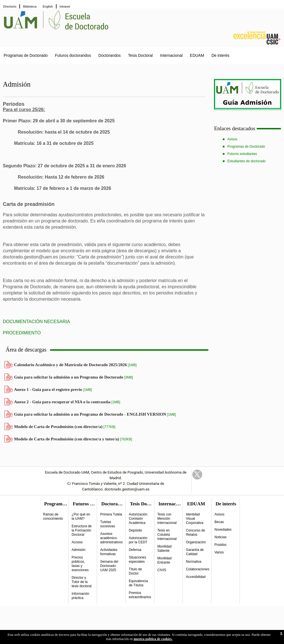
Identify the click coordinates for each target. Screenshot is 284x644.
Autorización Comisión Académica (138, 519)
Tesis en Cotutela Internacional (167, 535)
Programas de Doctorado (26, 55)
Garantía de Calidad (195, 552)
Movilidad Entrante (165, 560)
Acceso (77, 542)
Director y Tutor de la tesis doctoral (82, 582)
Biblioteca (30, 6)
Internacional (171, 55)
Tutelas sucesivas (108, 524)
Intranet (65, 6)
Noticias (221, 537)
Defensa (135, 550)
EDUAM (197, 55)
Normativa (194, 562)
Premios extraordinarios (140, 595)
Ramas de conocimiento (53, 516)
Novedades (223, 530)
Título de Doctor (135, 571)
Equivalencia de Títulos (138, 583)
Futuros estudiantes (242, 154)
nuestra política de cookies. (153, 639)
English (48, 6)
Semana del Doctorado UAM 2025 (109, 566)
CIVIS (162, 570)
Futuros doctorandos (73, 55)
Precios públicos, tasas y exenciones (80, 564)
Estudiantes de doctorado (247, 161)
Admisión (79, 550)
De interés (220, 55)
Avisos (232, 139)
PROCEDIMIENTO (22, 333)
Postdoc (221, 545)
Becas (219, 522)
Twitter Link (197, 475)
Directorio (10, 6)
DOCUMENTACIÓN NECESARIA (36, 322)
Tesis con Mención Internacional (167, 519)
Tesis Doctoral (140, 55)
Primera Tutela (111, 514)
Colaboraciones (198, 569)
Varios (219, 552)
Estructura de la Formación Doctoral (82, 530)
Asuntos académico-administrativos (111, 538)
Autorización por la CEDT (138, 540)
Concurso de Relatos (195, 532)
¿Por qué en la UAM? (81, 516)
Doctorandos (110, 55)
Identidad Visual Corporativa (195, 519)
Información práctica (81, 596)
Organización (196, 542)
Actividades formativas (109, 552)
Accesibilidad (196, 577)
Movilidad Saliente (165, 549)
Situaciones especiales (138, 559)
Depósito (135, 530)
